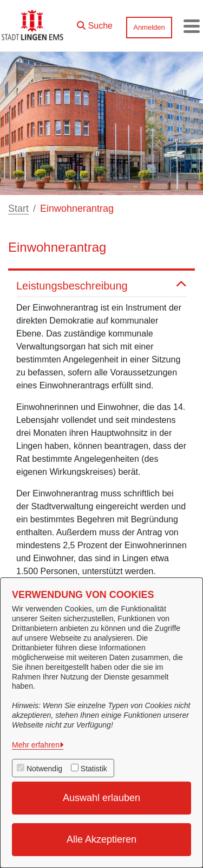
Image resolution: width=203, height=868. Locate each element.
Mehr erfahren (36, 745)
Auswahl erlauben (101, 798)
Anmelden (149, 27)
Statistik (94, 769)
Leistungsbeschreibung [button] (101, 286)
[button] (95, 23)
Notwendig (44, 769)
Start (18, 208)
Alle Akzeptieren (101, 839)
